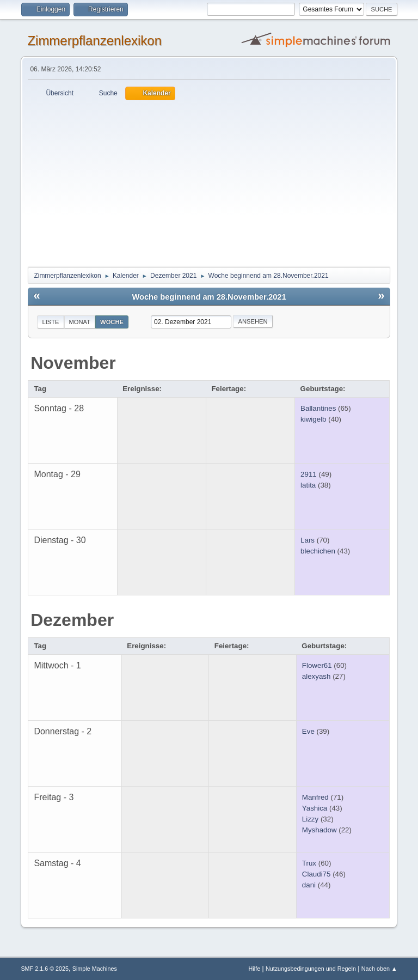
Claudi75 (316, 874)
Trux (309, 863)
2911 (309, 474)
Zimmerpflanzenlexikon (94, 41)
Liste (50, 322)
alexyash (316, 676)
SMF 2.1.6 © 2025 (45, 969)
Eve (308, 731)
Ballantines (318, 408)
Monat (80, 322)
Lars (308, 540)
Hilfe (255, 969)
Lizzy (310, 819)
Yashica (315, 808)
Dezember (72, 620)
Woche (112, 322)
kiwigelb (313, 419)
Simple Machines (95, 969)
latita (308, 485)
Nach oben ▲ (379, 969)
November (73, 363)
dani (309, 885)
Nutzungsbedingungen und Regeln (311, 969)
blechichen (318, 551)
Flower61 (317, 665)
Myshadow (319, 830)
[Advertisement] (209, 182)
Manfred (315, 797)
